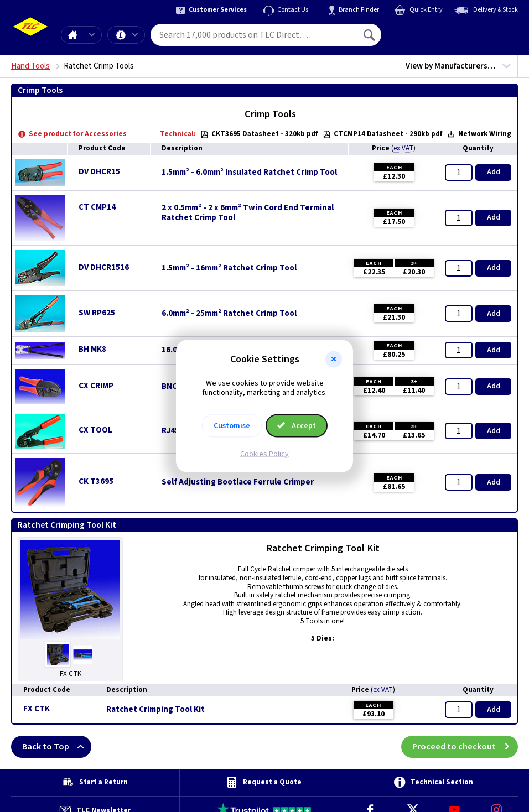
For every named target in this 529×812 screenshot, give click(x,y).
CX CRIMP (96, 386)
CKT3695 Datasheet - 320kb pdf (259, 134)
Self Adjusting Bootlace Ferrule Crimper (238, 482)
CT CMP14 (97, 207)
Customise (232, 425)
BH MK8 (92, 349)
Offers (135, 35)
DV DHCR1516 (104, 267)
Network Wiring (479, 134)
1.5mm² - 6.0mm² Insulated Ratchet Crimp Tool (249, 173)
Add (494, 172)
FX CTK (37, 709)
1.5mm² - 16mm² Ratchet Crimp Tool (229, 268)
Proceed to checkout (465, 747)
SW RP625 (97, 313)
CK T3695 (96, 482)
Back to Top (57, 747)
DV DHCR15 (99, 172)
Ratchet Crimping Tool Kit (155, 710)
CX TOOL (95, 430)
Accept (297, 425)
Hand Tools (30, 66)
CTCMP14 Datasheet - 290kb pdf (383, 134)
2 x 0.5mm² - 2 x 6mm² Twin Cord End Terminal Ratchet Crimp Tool (248, 213)
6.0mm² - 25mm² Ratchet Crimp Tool (229, 314)
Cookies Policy (264, 454)
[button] (334, 360)
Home (72, 35)
